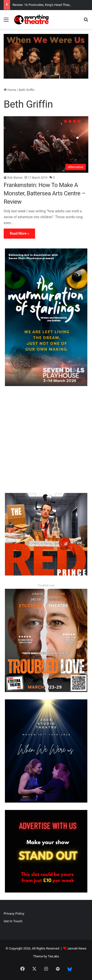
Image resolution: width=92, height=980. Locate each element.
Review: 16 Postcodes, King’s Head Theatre (43, 5)
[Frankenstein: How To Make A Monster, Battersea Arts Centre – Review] (46, 144)
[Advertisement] (46, 440)
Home (10, 90)
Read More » (19, 233)
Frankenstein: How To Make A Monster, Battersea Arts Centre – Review (45, 193)
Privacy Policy (14, 913)
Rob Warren (15, 178)
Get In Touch (13, 921)
